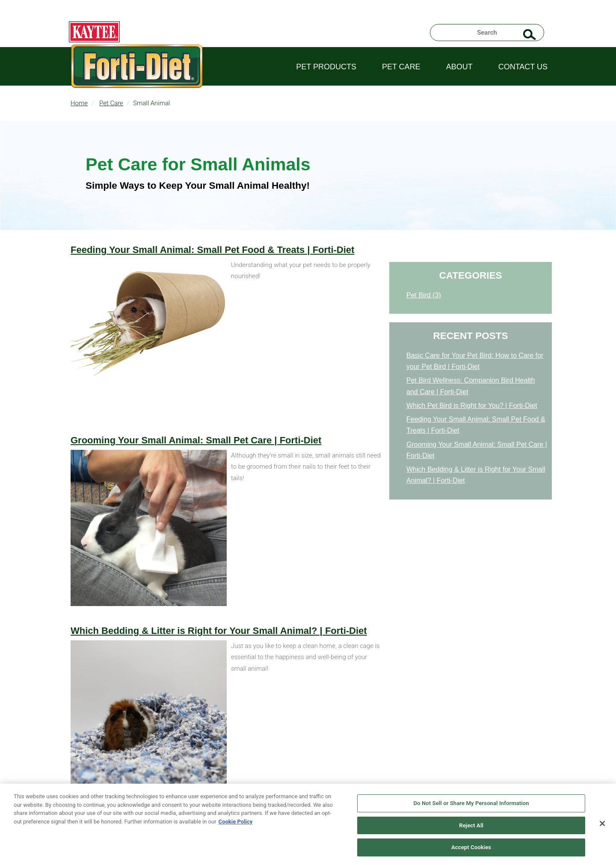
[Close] (602, 823)
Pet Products (326, 67)
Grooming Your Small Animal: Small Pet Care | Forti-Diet (196, 440)
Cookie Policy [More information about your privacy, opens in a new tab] (236, 822)
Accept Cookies (471, 847)
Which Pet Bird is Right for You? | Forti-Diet (472, 406)
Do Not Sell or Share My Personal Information (471, 803)
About (459, 67)
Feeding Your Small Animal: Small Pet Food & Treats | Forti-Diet (212, 250)
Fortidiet (137, 77)
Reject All (471, 825)
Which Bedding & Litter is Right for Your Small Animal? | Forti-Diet (219, 631)
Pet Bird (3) (424, 295)
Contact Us (523, 67)
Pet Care (401, 67)
